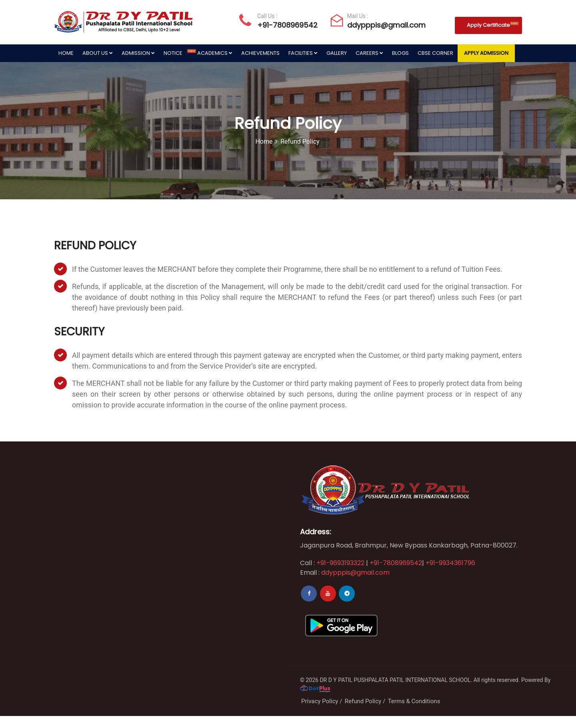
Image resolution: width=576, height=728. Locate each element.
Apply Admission (486, 53)
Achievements (260, 53)
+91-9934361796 (450, 563)
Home (66, 53)
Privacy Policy (320, 701)
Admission (138, 53)
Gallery (337, 53)
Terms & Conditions (414, 701)
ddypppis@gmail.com (386, 25)
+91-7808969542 (287, 25)
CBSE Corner (435, 53)
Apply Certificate (493, 25)
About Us (98, 53)
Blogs (400, 53)
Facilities (303, 53)
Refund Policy (363, 701)
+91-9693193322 (340, 563)
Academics (215, 53)
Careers (369, 53)
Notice (178, 53)
